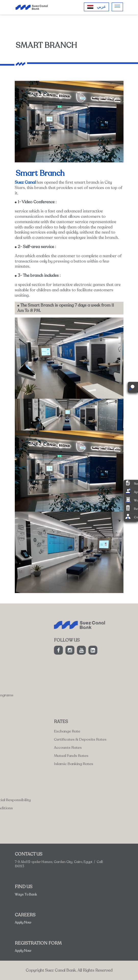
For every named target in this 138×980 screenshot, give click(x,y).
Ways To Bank (26, 895)
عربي (102, 7)
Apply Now (23, 923)
